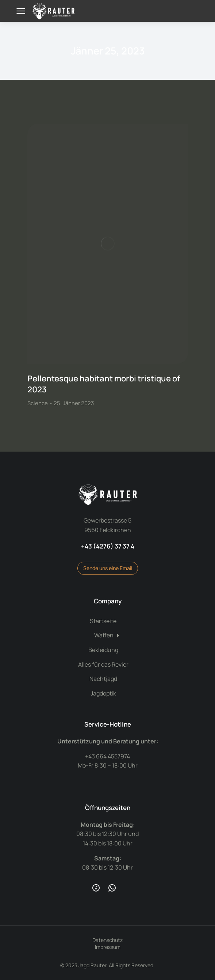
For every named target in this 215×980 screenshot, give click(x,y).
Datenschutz (107, 940)
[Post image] (108, 244)
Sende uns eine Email (108, 568)
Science (38, 403)
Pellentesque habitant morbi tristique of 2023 (104, 384)
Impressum (108, 947)
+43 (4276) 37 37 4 (108, 546)
